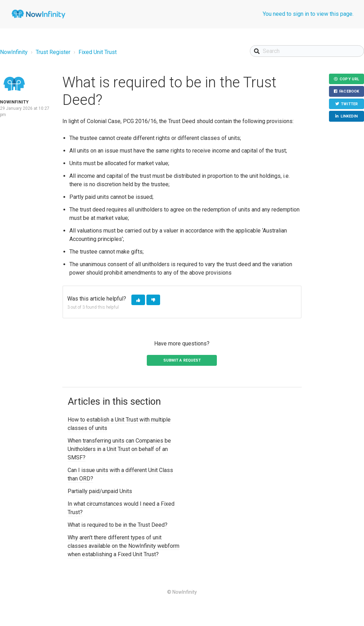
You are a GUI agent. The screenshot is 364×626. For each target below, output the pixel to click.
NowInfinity (14, 52)
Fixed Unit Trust (98, 52)
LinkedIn (349, 117)
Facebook (349, 92)
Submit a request (182, 360)
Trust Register (53, 52)
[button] (138, 300)
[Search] (307, 51)
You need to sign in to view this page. (308, 14)
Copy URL (349, 79)
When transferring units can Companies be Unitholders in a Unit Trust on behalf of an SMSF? (119, 449)
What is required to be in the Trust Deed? (118, 525)
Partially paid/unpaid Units (100, 491)
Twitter (349, 104)
